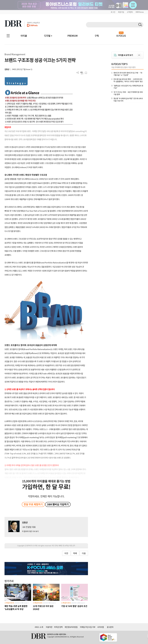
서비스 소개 (39, 627)
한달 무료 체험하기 (33, 504)
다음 (84, 553)
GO (139, 55)
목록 (75, 553)
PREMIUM (72, 36)
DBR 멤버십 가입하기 (58, 504)
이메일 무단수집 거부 (88, 627)
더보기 (78, 73)
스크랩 (86, 73)
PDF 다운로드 (82, 73)
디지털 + (48, 36)
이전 (66, 553)
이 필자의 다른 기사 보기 (30, 531)
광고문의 (110, 627)
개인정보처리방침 (71, 627)
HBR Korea (140, 12)
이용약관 (49, 627)
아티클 (24, 36)
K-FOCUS (121, 36)
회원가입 (121, 12)
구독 (97, 36)
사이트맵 (101, 627)
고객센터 (130, 12)
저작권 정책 (58, 627)
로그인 (113, 12)
